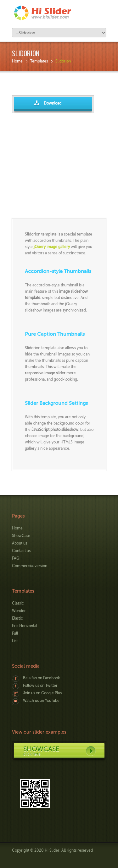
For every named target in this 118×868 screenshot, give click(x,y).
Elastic (17, 618)
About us (20, 543)
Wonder (19, 611)
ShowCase (21, 536)
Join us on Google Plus (42, 693)
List (15, 641)
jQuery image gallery (52, 247)
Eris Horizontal (25, 626)
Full (15, 633)
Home (17, 61)
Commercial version (30, 566)
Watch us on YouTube (41, 701)
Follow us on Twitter (40, 686)
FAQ (16, 558)
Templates (39, 61)
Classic (18, 603)
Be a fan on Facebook (41, 678)
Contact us (21, 551)
